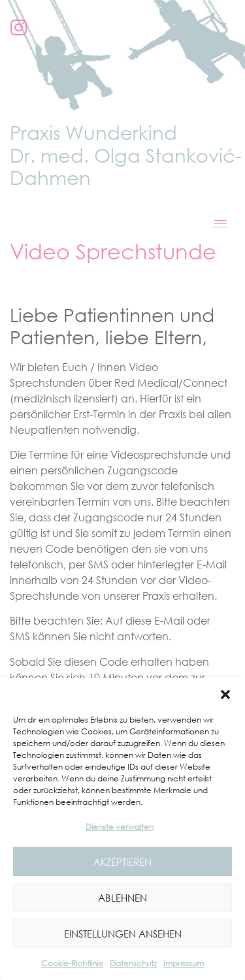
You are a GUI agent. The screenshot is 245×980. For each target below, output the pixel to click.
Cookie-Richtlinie (72, 963)
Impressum (184, 963)
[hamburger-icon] (220, 224)
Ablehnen (122, 898)
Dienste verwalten (120, 827)
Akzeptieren (122, 862)
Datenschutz (133, 963)
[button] (225, 694)
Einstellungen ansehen (123, 934)
